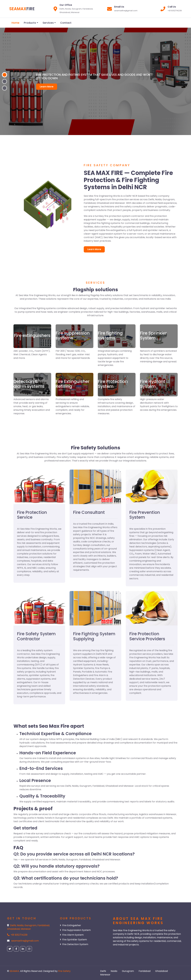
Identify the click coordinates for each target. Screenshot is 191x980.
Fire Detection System (74, 944)
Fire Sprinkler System (73, 940)
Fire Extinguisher (70, 925)
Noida (114, 971)
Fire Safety (64, 971)
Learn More (47, 87)
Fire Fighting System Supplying (94, 636)
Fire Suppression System (75, 930)
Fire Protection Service (32, 515)
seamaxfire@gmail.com (25, 941)
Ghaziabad (161, 971)
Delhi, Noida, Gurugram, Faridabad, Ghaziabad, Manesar (28, 927)
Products (30, 23)
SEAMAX (14, 971)
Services (48, 23)
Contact (66, 23)
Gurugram (128, 971)
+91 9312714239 (19, 935)
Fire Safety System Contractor (36, 636)
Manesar (105, 975)
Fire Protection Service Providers (147, 636)
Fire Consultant (89, 512)
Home (15, 23)
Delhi (103, 971)
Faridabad (145, 971)
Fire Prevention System (145, 515)
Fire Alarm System (72, 935)
